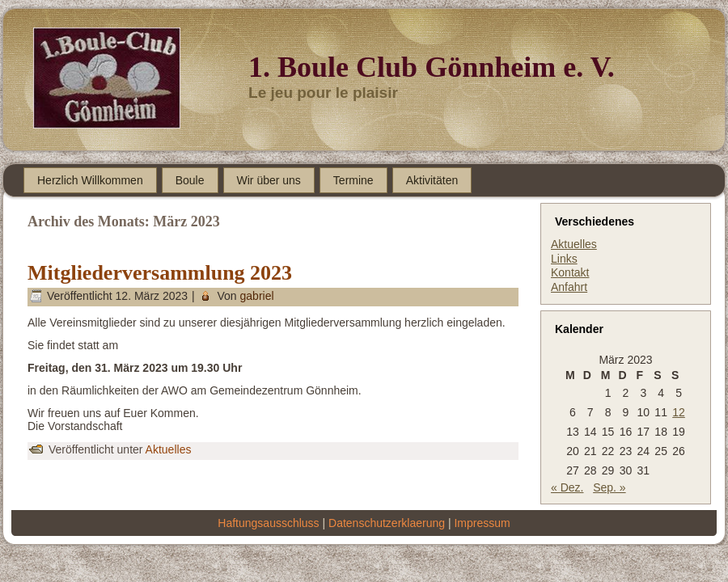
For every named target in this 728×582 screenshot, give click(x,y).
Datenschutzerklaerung (387, 523)
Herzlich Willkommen (90, 180)
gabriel (257, 296)
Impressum (482, 523)
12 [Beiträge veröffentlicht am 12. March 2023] (679, 412)
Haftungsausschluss (268, 523)
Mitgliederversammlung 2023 (160, 273)
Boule (190, 180)
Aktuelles (169, 449)
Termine (353, 180)
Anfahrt (569, 287)
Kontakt (570, 272)
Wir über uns (269, 180)
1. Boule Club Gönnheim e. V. (432, 67)
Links (564, 259)
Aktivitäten (432, 180)
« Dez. (567, 487)
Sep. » (609, 487)
